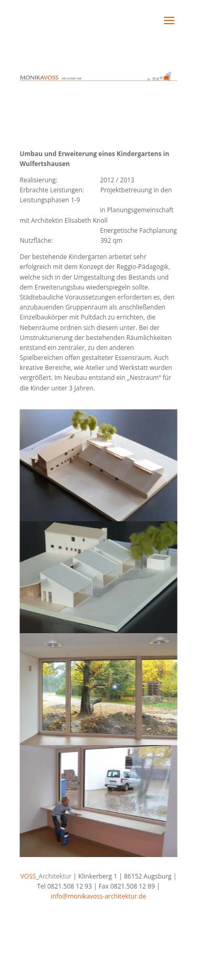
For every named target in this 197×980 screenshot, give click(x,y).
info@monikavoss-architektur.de (98, 896)
